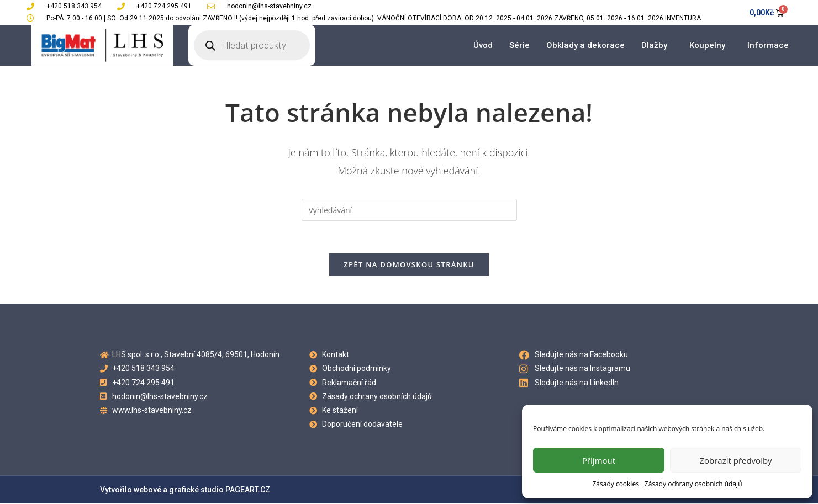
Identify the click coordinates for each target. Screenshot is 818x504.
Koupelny (710, 45)
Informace (771, 45)
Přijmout (599, 460)
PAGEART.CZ (248, 490)
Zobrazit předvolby (735, 460)
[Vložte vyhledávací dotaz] (409, 210)
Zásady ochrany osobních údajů (693, 484)
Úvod (483, 45)
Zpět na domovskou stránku (409, 265)
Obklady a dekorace (585, 45)
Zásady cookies (615, 484)
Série (519, 45)
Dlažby (657, 45)
